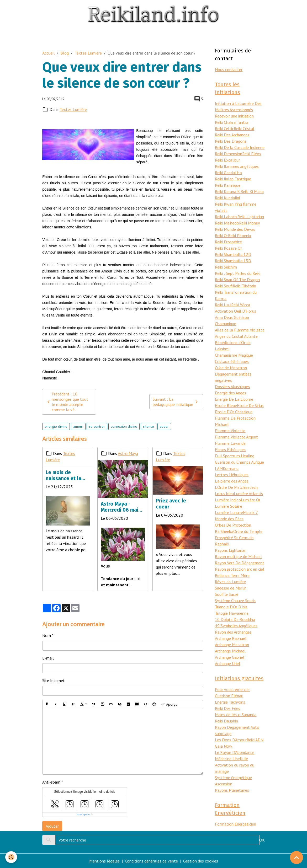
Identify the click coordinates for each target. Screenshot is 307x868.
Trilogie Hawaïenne (232, 613)
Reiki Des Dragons (231, 141)
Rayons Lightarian (231, 550)
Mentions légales (104, 861)
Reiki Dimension (229, 154)
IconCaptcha (84, 815)
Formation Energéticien (235, 824)
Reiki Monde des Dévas (235, 229)
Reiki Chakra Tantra (232, 122)
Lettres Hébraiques (232, 475)
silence (149, 426)
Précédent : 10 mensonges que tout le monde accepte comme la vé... (67, 402)
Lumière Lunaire (229, 512)
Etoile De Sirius (250, 405)
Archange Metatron (232, 645)
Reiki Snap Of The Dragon (237, 280)
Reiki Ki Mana (252, 191)
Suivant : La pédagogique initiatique (176, 402)
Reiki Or (221, 235)
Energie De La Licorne (234, 399)
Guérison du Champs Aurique (239, 462)
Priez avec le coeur (171, 504)
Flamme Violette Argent (236, 437)
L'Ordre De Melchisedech (236, 487)
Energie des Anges (231, 393)
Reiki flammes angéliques (237, 166)
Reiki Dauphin (226, 721)
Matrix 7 (250, 512)
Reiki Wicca (241, 305)
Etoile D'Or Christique (234, 412)
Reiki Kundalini (227, 198)
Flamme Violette (230, 431)
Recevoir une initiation (234, 116)
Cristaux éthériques (232, 361)
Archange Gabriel (230, 657)
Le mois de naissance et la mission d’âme (63, 475)
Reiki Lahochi (226, 217)
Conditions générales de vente (151, 861)
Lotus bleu (224, 494)
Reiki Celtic (224, 128)
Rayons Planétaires (232, 790)
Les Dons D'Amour (231, 740)
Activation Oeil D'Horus (235, 311)
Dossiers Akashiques (232, 387)
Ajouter (52, 826)
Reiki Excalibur (227, 160)
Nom (47, 635)
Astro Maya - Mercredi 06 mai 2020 (120, 507)
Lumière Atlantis (248, 494)
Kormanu (231, 468)
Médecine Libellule (231, 759)
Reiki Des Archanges (232, 135)
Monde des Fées (229, 519)
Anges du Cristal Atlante (236, 336)
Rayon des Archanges (233, 632)
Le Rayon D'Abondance (235, 752)
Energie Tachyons (230, 702)
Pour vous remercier (232, 689)
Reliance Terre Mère (232, 575)
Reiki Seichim (226, 267)
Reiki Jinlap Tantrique (233, 179)
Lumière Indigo (228, 500)
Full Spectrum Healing (235, 456)
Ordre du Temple (248, 531)
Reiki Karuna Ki (228, 191)
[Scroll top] (297, 858)
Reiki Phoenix (240, 235)
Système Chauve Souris (235, 601)
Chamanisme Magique (234, 355)
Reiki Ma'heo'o (227, 223)
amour (78, 426)
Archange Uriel (227, 663)
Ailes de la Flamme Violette (240, 330)
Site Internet (54, 681)
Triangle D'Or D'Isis (231, 607)
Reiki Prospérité (228, 242)
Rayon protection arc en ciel (240, 569)
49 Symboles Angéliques (236, 626)
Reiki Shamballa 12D (233, 254)
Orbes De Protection (233, 525)
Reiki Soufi (224, 286)
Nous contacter (229, 69)
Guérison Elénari (229, 696)
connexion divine (124, 426)
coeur (164, 426)
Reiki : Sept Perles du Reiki (238, 273)
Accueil (48, 53)
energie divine (56, 426)
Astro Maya (128, 453)
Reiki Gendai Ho (228, 173)
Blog (65, 53)
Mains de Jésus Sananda (236, 715)
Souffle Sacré (227, 594)
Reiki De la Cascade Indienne (240, 147)
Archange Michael (230, 651)
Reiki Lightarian (251, 217)
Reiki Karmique (228, 185)
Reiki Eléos (252, 154)
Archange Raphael (231, 638)
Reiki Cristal (244, 128)
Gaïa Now (224, 746)
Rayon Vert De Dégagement (240, 563)
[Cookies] (11, 857)
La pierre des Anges (232, 481)
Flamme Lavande (230, 443)
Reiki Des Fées (227, 708)
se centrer (97, 426)
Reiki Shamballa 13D (233, 261)
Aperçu (169, 704)
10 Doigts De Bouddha (235, 619)
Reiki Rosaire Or (228, 248)
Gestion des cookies (201, 861)
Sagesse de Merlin (231, 588)
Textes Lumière (88, 53)
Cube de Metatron (231, 368)
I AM (219, 468)
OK (262, 840)
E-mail (48, 658)
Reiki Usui (223, 305)
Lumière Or (251, 500)
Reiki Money (249, 223)
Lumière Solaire (229, 506)
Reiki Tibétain (244, 286)
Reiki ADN (255, 740)
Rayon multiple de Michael (238, 556)
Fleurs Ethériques (230, 449)
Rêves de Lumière (230, 582)
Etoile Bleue (226, 405)
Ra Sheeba (224, 531)
